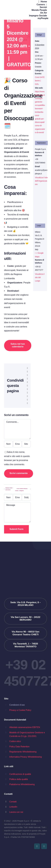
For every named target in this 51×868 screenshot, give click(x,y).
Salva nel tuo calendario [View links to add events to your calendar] (18, 345)
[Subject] (26, 497)
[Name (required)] (8, 497)
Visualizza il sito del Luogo (40, 277)
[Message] (17, 512)
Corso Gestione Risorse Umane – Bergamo (21, 490)
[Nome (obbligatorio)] (8, 444)
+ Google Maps (39, 255)
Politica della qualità (18, 779)
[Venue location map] (40, 206)
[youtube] (37, 846)
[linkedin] (44, 846)
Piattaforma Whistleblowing (22, 784)
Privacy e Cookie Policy (20, 710)
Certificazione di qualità (20, 774)
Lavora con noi (16, 812)
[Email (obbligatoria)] (17, 444)
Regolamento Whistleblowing (23, 752)
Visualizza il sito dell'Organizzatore (41, 181)
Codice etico (15, 741)
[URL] (26, 444)
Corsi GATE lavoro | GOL (40, 81)
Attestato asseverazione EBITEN (25, 727)
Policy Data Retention (19, 747)
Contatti (13, 802)
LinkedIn (13, 807)
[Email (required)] (17, 497)
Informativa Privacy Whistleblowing (26, 757)
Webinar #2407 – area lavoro (9, 489)
